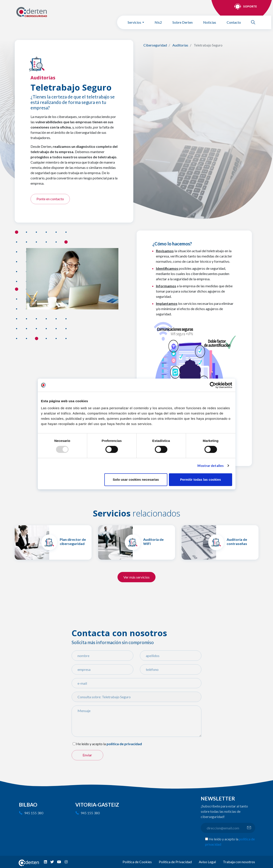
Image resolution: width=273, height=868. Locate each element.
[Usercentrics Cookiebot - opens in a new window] (213, 385)
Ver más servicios (136, 577)
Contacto (234, 22)
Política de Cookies (137, 862)
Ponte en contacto (50, 199)
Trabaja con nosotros (239, 862)
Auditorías (180, 45)
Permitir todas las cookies (201, 480)
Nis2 (158, 22)
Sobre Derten (183, 22)
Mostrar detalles (211, 466)
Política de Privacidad (175, 862)
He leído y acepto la (91, 744)
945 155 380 (34, 813)
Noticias (210, 22)
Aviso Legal (207, 862)
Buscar (255, 22)
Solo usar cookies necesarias (136, 480)
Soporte (250, 6)
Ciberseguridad (155, 45)
